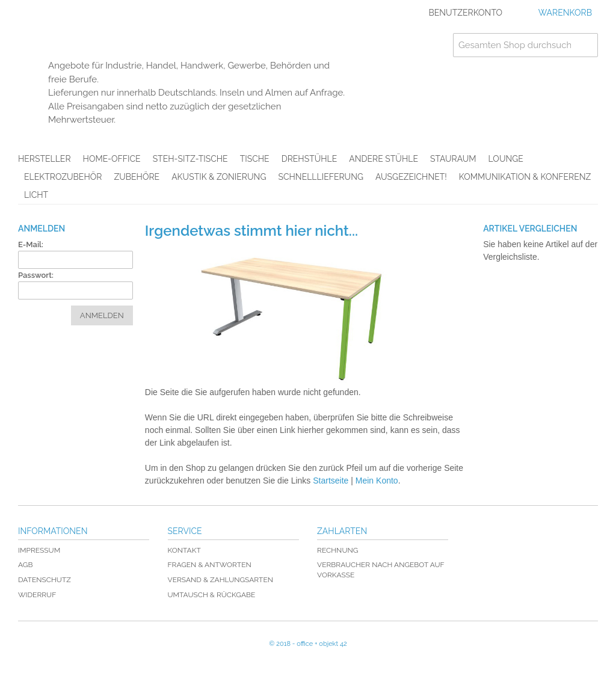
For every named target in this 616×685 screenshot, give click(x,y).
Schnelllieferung (321, 177)
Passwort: (36, 275)
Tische (255, 159)
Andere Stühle (383, 159)
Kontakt (184, 550)
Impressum (39, 550)
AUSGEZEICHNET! (411, 177)
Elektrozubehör (63, 177)
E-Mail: (31, 244)
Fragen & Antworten (210, 565)
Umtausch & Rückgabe (212, 595)
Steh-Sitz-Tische (190, 159)
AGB (25, 565)
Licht (36, 195)
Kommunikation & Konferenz (525, 177)
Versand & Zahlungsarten (220, 580)
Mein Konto (377, 481)
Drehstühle (310, 159)
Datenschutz (45, 580)
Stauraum (453, 159)
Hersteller (45, 159)
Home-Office (112, 159)
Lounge (506, 159)
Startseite (331, 481)
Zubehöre (137, 177)
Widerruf (37, 595)
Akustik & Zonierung (219, 177)
